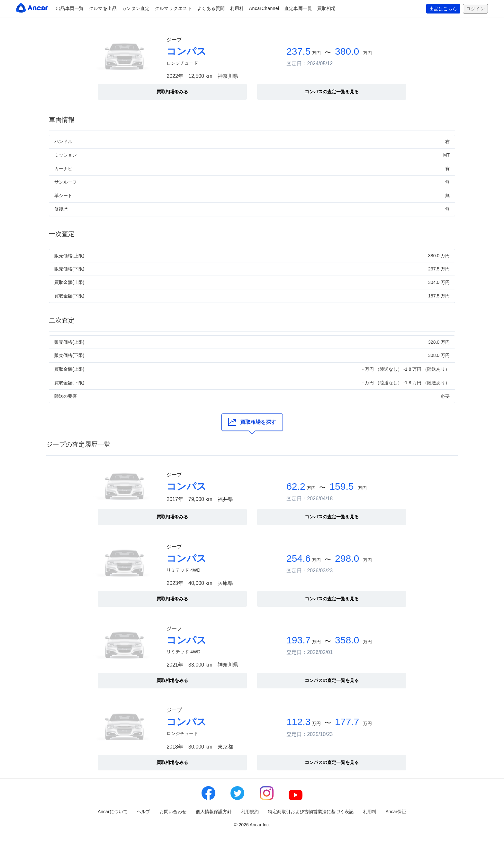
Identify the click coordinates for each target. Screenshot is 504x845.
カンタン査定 (136, 8)
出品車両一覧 (70, 8)
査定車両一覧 (298, 8)
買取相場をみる (172, 92)
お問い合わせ (173, 812)
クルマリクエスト (173, 8)
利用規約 (250, 812)
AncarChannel (264, 8)
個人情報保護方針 (214, 812)
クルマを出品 (103, 8)
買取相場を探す (252, 422)
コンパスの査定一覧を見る (332, 92)
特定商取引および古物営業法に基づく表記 (311, 812)
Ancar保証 (396, 812)
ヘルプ (143, 812)
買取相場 (327, 8)
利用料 (237, 8)
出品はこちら (443, 9)
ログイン (475, 9)
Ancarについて (113, 812)
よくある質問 (211, 8)
